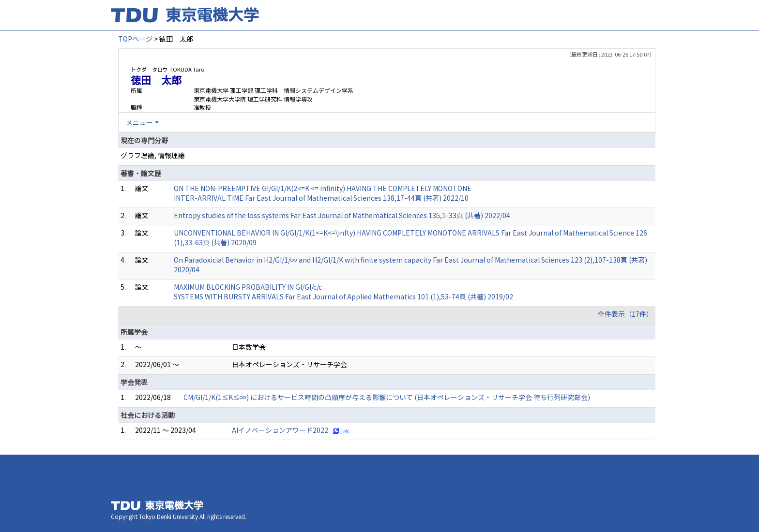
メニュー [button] (139, 122)
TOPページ (135, 39)
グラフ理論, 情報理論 (153, 155)
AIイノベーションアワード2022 (280, 430)
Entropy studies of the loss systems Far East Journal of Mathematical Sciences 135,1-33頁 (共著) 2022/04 (342, 215)
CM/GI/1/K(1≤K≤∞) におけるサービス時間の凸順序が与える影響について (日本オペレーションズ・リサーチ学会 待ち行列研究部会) (387, 397)
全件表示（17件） (625, 314)
